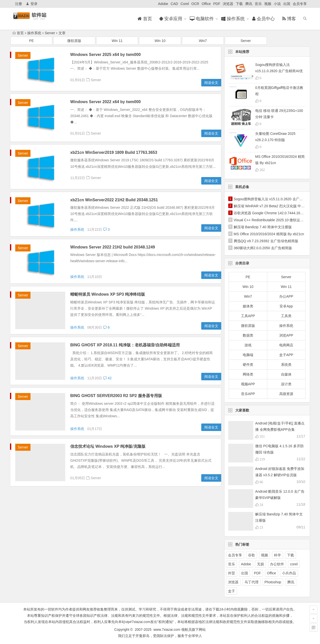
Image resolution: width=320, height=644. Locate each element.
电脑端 (248, 355)
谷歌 (251, 555)
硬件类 (248, 365)
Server (50, 33)
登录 (32, 4)
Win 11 (117, 41)
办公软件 (277, 564)
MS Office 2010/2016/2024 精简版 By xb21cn (269, 234)
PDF (217, 4)
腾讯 (249, 4)
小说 (277, 4)
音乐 (258, 4)
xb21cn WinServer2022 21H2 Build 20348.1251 (114, 200)
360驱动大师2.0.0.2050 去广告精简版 (263, 248)
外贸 (231, 573)
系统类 (286, 365)
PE (31, 41)
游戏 (248, 345)
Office (206, 4)
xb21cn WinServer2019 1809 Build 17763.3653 (114, 152)
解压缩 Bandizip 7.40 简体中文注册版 (263, 227)
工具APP (248, 316)
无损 (260, 564)
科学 (277, 555)
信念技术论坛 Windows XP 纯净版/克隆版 (108, 446)
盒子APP (286, 355)
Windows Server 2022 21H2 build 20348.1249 (113, 247)
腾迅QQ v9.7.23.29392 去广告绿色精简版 (266, 241)
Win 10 (160, 41)
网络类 (248, 374)
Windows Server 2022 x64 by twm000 (105, 102)
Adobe (163, 4)
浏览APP (286, 335)
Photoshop (273, 582)
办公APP (286, 296)
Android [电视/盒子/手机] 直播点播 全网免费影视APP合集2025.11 (280, 429)
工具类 (286, 316)
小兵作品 (289, 573)
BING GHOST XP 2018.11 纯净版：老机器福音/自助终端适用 (125, 345)
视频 (268, 4)
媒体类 (248, 306)
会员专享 (300, 4)
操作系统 (34, 33)
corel (294, 564)
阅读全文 (211, 83)
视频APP (248, 384)
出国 (287, 4)
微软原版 (74, 41)
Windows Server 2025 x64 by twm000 (105, 55)
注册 (18, 4)
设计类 (286, 384)
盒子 (231, 591)
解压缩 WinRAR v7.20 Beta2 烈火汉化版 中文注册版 (274, 206)
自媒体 (286, 374)
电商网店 (286, 345)
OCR (195, 4)
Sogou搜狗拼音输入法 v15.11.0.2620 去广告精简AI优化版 (279, 71)
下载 (239, 4)
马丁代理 (251, 582)
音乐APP (248, 394)
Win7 (203, 41)
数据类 (248, 335)
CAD (174, 4)
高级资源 (286, 394)
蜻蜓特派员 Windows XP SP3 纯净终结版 (108, 294)
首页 (18, 33)
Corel (185, 4)
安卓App (286, 306)
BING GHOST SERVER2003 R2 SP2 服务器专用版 (116, 396)
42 (107, 378)
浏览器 (228, 4)
